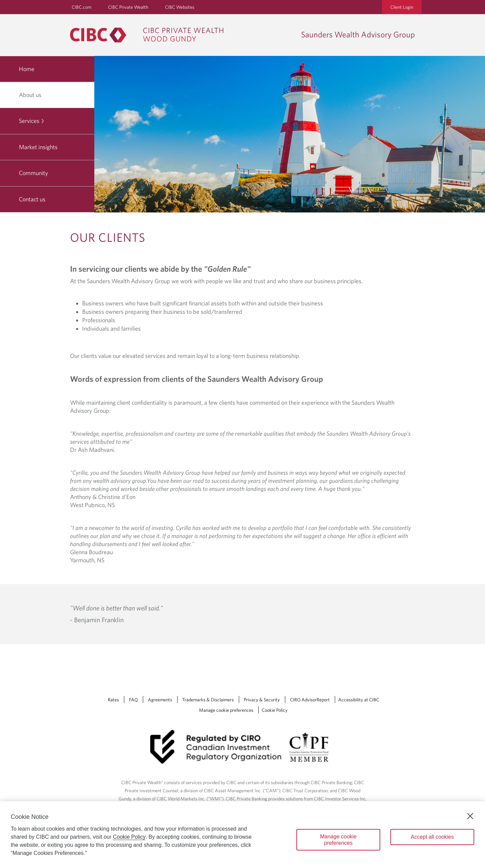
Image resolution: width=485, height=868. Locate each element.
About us (33, 95)
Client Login (402, 7)
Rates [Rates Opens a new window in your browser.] (113, 700)
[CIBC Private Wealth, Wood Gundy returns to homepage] (150, 35)
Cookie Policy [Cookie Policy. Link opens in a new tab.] (275, 710)
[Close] (470, 816)
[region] (243, 835)
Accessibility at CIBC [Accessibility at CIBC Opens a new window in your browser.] (359, 700)
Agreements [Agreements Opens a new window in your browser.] (160, 700)
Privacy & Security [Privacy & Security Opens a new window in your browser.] (262, 700)
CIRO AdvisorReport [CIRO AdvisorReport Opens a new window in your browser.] (310, 700)
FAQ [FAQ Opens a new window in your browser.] (133, 700)
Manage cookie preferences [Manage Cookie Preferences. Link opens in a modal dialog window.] (226, 710)
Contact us (32, 199)
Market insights (38, 147)
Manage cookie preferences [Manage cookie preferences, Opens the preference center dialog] (338, 840)
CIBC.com (82, 7)
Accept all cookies (432, 837)
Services (32, 121)
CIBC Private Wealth (128, 7)
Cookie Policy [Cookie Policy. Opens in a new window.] (129, 837)
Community (34, 173)
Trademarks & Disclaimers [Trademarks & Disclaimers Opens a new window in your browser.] (208, 700)
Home (27, 69)
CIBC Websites (180, 7)
